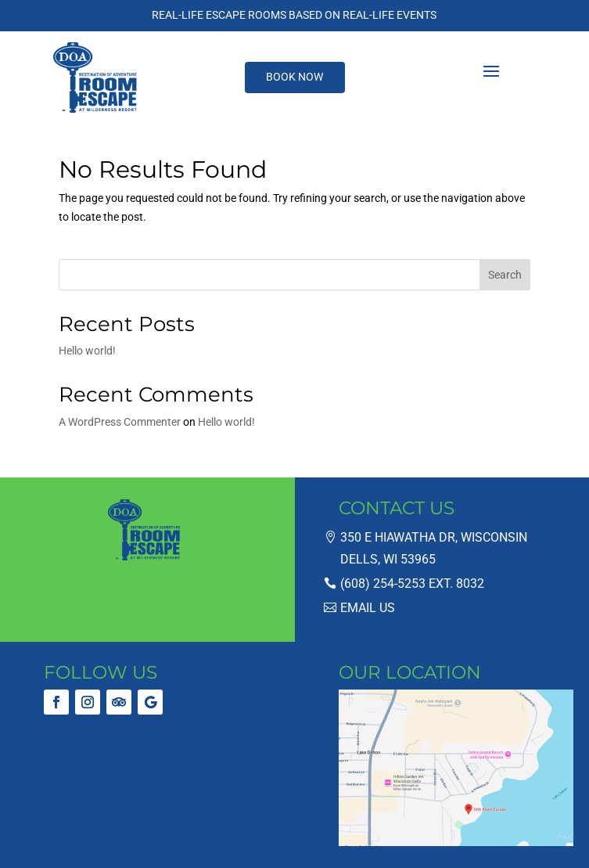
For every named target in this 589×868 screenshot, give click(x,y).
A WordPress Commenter (120, 422)
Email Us (368, 608)
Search (505, 275)
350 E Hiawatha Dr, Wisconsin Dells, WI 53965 (434, 548)
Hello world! (87, 351)
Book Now (294, 77)
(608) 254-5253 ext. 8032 (412, 583)
